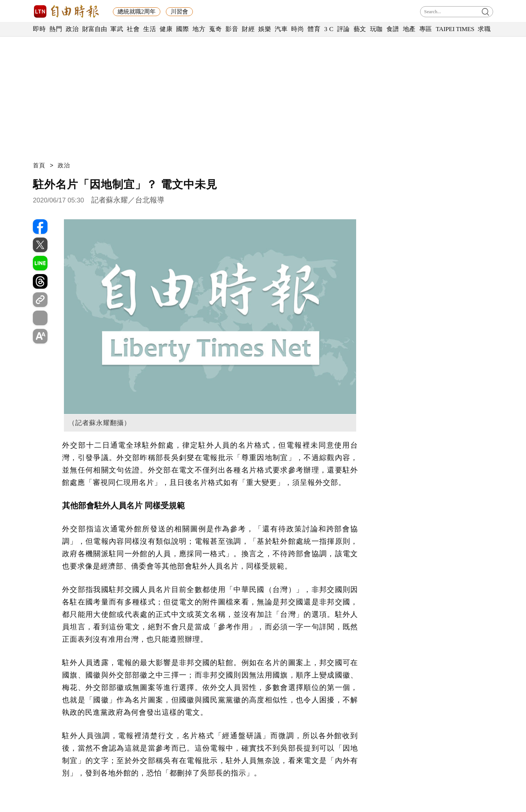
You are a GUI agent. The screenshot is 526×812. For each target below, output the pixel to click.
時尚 (298, 29)
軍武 (117, 29)
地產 (409, 29)
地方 (199, 29)
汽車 (281, 29)
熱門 (56, 29)
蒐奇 (215, 29)
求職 (484, 29)
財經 (248, 29)
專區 (426, 29)
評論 (344, 29)
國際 (182, 29)
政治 (72, 29)
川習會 (179, 12)
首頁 (39, 165)
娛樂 (265, 29)
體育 (314, 29)
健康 (166, 29)
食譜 (393, 29)
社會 (133, 29)
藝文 (360, 29)
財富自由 (94, 29)
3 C (329, 29)
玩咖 (376, 29)
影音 (232, 29)
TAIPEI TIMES (455, 29)
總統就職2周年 (137, 12)
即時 (39, 29)
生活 (150, 29)
